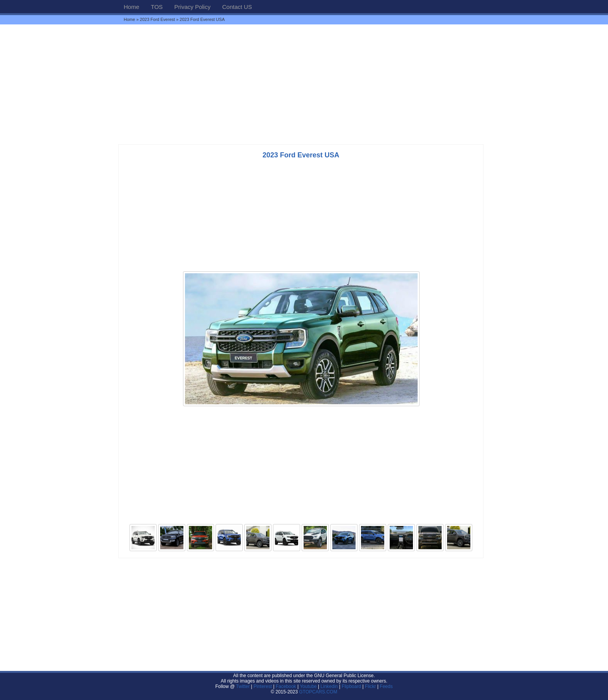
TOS (157, 7)
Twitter (244, 686)
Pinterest (263, 686)
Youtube (308, 686)
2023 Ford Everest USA (301, 155)
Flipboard (351, 686)
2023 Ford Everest (158, 19)
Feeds (386, 686)
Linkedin (329, 686)
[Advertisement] (304, 84)
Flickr (370, 686)
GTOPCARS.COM (318, 692)
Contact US (237, 7)
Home (131, 7)
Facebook (286, 686)
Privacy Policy (193, 7)
